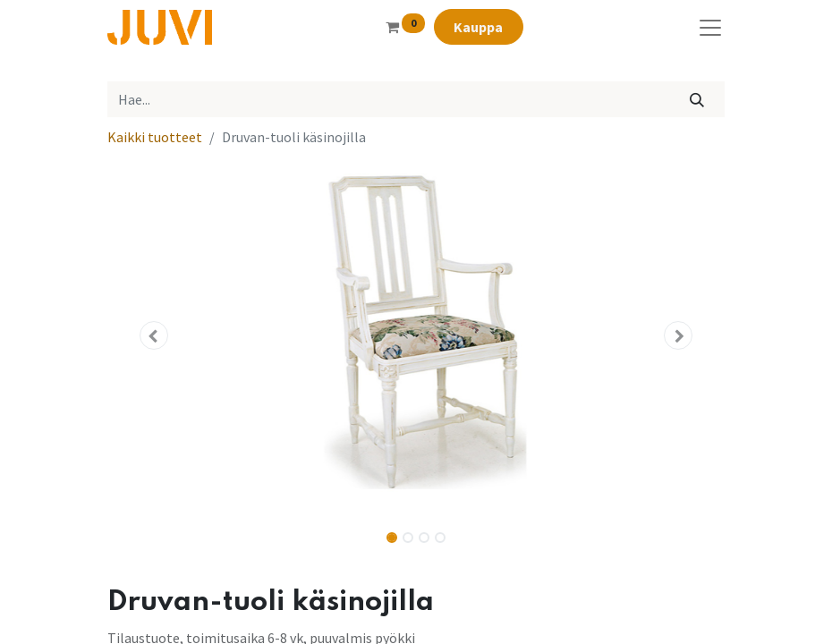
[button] (154, 335)
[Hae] (697, 99)
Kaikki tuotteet (155, 137)
